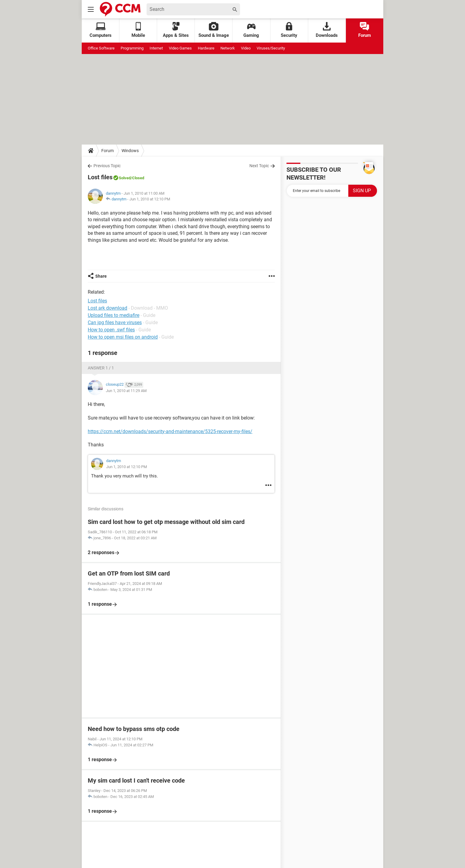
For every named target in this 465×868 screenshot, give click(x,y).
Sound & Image (214, 30)
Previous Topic (107, 166)
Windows (130, 151)
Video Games (180, 48)
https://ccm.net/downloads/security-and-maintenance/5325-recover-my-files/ (170, 431)
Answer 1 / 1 (101, 368)
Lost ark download (108, 308)
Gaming (251, 30)
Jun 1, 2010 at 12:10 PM (150, 199)
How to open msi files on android (123, 337)
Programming (132, 48)
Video (246, 48)
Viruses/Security (271, 48)
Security (289, 30)
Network (228, 48)
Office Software (101, 48)
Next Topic (259, 166)
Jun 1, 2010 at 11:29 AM (126, 391)
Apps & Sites (176, 30)
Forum (365, 30)
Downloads (327, 30)
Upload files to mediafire (114, 315)
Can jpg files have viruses (115, 322)
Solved (125, 178)
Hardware (206, 48)
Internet (156, 48)
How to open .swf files (111, 330)
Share (101, 276)
